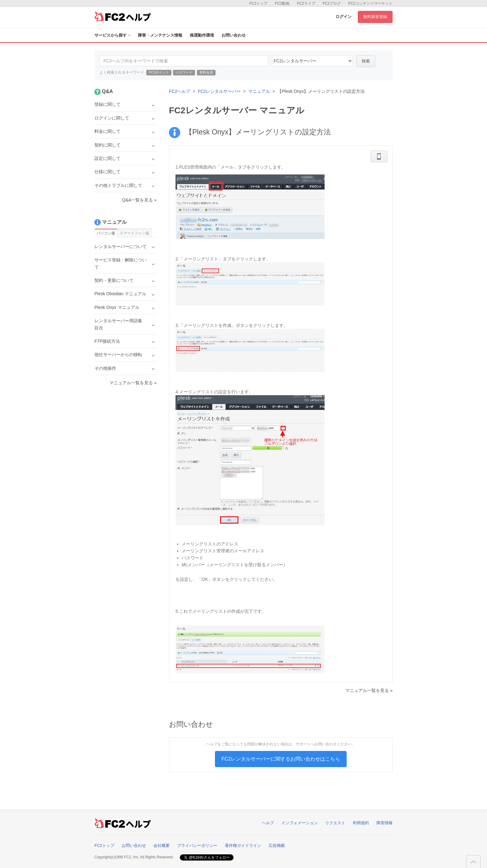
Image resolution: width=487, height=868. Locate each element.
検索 (366, 61)
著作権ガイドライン (243, 845)
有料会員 (206, 72)
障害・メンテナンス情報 (160, 35)
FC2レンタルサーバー (219, 91)
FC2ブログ (332, 3)
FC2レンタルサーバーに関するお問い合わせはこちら (281, 759)
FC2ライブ (306, 3)
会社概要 (162, 845)
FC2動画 (282, 3)
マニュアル (259, 91)
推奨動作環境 (202, 35)
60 (312, 61)
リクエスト (335, 823)
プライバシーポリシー (197, 845)
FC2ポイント (159, 72)
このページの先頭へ (473, 862)
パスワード (184, 72)
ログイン (344, 17)
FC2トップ (259, 3)
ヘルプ (268, 823)
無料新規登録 (375, 17)
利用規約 (361, 823)
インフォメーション (300, 823)
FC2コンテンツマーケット (370, 3)
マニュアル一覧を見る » (369, 690)
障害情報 (385, 823)
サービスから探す (112, 35)
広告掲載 (277, 845)
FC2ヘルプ (180, 91)
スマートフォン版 (134, 233)
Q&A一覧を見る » (139, 200)
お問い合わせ (234, 35)
